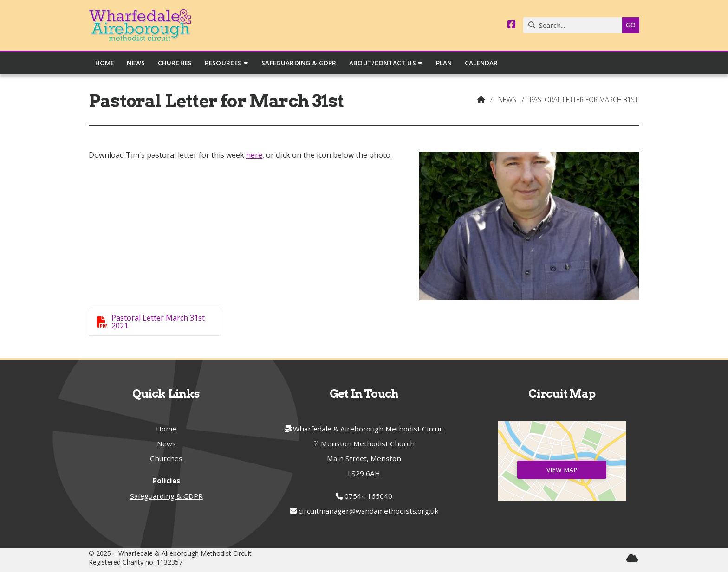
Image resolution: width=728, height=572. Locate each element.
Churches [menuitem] (175, 63)
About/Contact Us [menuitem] (383, 63)
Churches (166, 458)
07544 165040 (368, 496)
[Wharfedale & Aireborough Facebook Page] (512, 25)
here (254, 155)
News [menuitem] (136, 63)
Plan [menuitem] (444, 63)
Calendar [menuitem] (481, 63)
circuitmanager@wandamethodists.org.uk (369, 511)
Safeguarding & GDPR (166, 496)
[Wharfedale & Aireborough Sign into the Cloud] (632, 558)
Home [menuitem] (105, 63)
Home (166, 429)
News (507, 100)
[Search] (575, 25)
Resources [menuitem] (223, 63)
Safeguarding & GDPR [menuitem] (299, 63)
